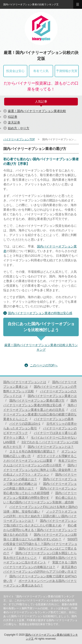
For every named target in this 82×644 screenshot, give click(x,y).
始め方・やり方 (19, 128)
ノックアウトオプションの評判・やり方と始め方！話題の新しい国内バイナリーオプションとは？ (40, 516)
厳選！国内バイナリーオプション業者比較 (37, 111)
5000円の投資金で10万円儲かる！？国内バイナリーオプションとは (40, 544)
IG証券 (13, 117)
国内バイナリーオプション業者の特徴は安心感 (40, 313)
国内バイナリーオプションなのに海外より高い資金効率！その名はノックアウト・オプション (40, 470)
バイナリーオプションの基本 (54, 419)
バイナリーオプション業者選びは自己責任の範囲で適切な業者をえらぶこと (40, 414)
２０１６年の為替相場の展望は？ (32, 451)
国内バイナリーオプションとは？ (51, 447)
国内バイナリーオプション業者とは (52, 396)
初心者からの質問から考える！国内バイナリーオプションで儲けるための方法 (40, 530)
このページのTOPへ (44, 365)
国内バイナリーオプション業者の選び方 (37, 400)
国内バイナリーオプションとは (25, 382)
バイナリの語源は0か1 (25, 424)
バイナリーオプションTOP (19, 139)
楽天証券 (14, 122)
